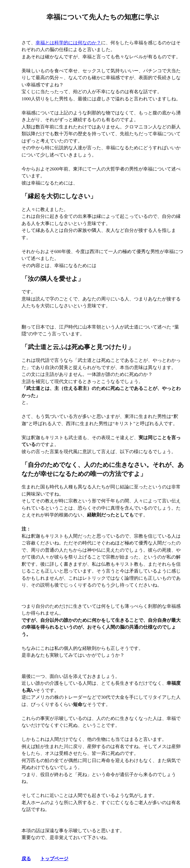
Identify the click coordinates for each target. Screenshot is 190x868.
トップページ (54, 859)
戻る (26, 859)
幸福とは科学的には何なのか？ (68, 43)
